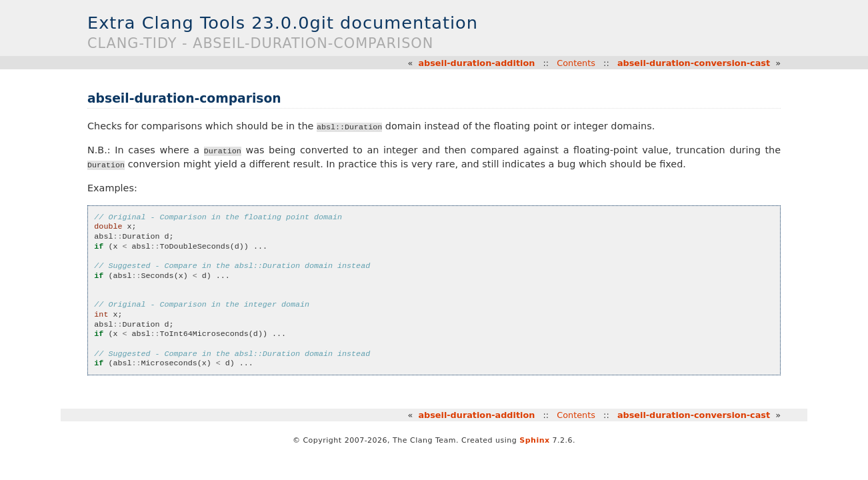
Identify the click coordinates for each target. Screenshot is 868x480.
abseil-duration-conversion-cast (694, 63)
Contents (576, 63)
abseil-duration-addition (476, 63)
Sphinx (534, 440)
